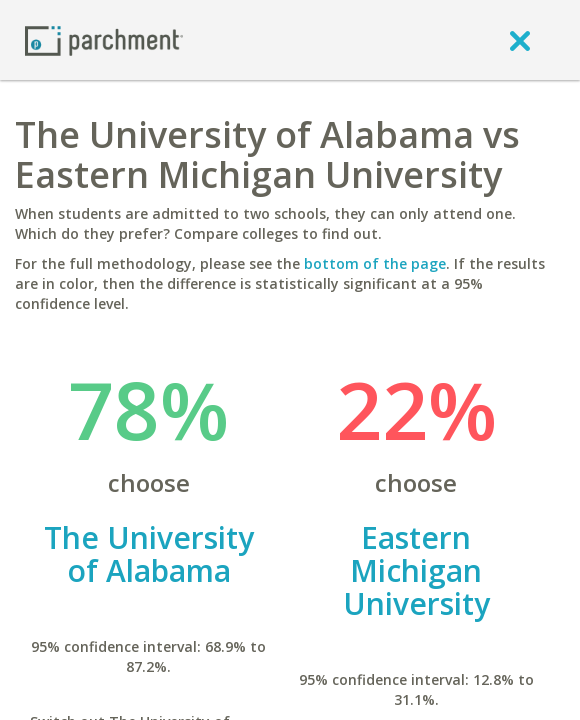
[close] (520, 40)
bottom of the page (375, 263)
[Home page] (104, 39)
